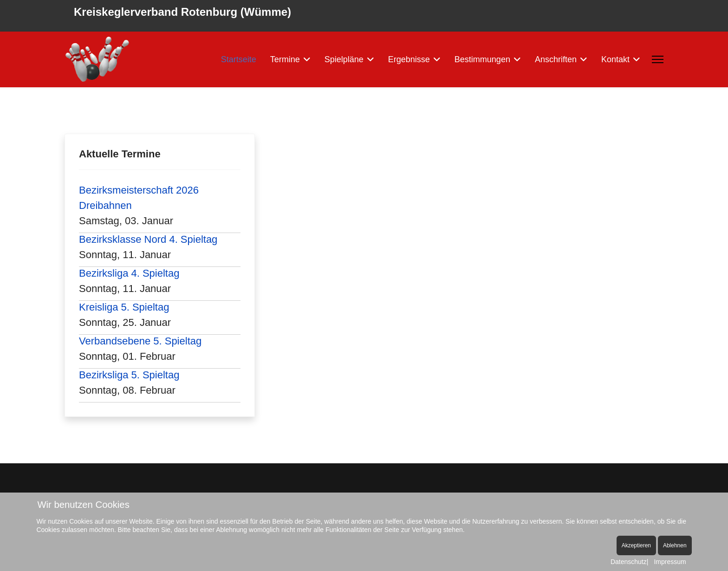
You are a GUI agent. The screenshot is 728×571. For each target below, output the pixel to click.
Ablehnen (675, 545)
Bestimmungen (482, 59)
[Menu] (658, 59)
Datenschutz (629, 562)
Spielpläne (344, 59)
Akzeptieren (636, 545)
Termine (285, 59)
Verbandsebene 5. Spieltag (140, 341)
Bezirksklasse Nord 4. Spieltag (148, 239)
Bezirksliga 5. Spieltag (129, 375)
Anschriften (556, 59)
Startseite (239, 59)
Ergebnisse (409, 59)
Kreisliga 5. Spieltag (124, 307)
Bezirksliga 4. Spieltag (129, 273)
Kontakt (615, 59)
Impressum (670, 562)
